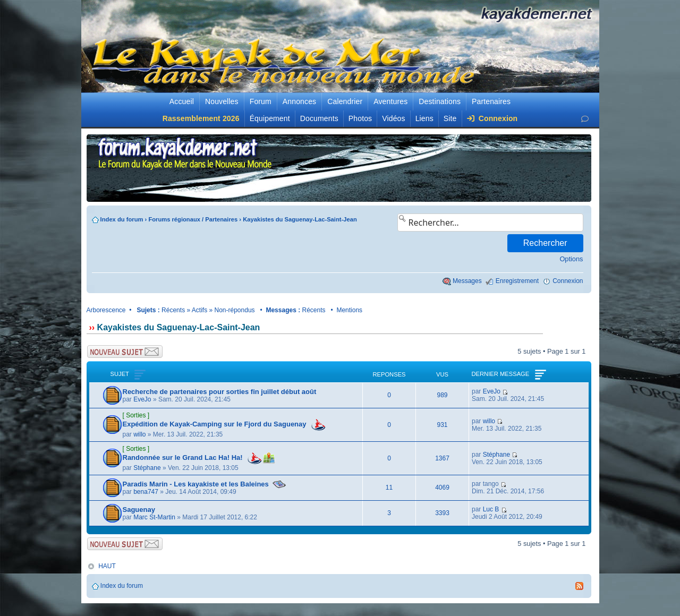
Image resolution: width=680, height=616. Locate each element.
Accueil (182, 101)
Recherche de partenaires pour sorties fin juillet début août (220, 392)
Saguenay (139, 510)
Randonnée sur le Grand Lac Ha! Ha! (183, 457)
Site (450, 118)
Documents (319, 118)
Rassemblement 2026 (201, 118)
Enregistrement (517, 281)
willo (139, 434)
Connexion (492, 118)
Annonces (299, 101)
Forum (261, 101)
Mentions (349, 310)
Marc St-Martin (154, 517)
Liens (424, 118)
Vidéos (393, 118)
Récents (173, 310)
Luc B (491, 509)
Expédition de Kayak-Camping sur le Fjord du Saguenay (215, 424)
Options (571, 259)
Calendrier (345, 101)
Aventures (390, 101)
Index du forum (122, 219)
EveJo (142, 399)
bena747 (146, 492)
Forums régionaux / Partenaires (193, 219)
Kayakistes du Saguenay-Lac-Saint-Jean (300, 219)
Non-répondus (235, 310)
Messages (467, 281)
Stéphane (147, 468)
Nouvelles (222, 101)
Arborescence (106, 310)
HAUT (107, 566)
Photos (360, 118)
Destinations (440, 101)
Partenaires (491, 101)
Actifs (199, 310)
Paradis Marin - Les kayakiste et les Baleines (196, 484)
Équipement (270, 118)
